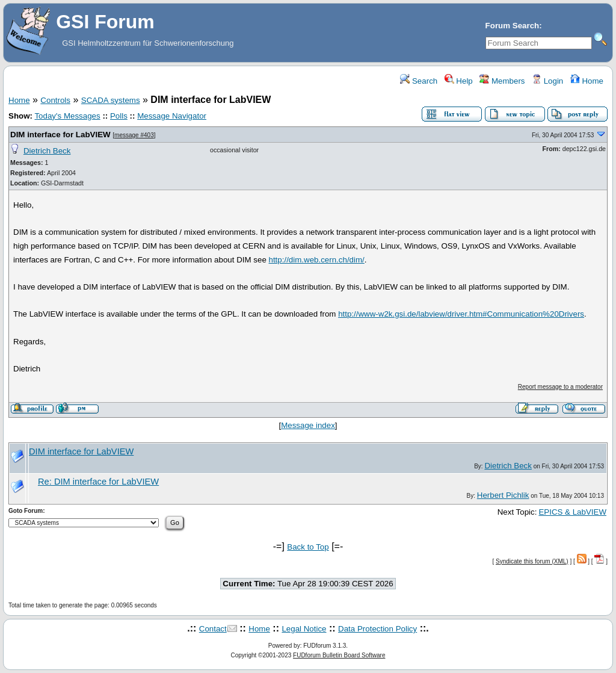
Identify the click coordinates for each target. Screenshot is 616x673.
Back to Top (308, 547)
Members (502, 81)
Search (419, 81)
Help (459, 81)
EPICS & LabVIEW (572, 512)
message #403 (134, 135)
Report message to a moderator (560, 387)
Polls (119, 116)
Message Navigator (172, 116)
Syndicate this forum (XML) (532, 561)
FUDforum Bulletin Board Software (339, 655)
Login (547, 81)
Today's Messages (67, 116)
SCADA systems (111, 100)
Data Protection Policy (377, 629)
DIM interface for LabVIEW (60, 135)
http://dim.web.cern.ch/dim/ (317, 260)
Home (587, 81)
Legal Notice (304, 629)
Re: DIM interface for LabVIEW (98, 482)
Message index (308, 425)
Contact (213, 629)
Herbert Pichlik (503, 495)
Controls (55, 100)
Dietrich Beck (47, 151)
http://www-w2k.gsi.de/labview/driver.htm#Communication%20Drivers (461, 314)
